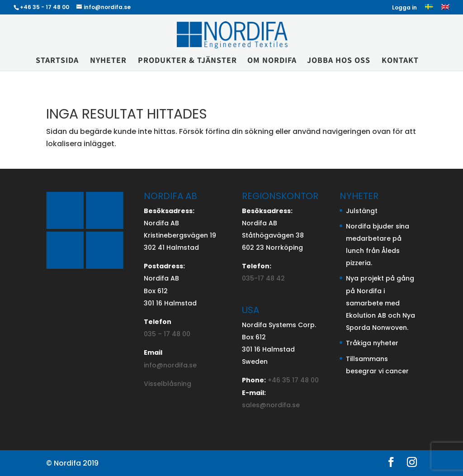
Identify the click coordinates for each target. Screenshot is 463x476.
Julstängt (362, 211)
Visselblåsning (168, 384)
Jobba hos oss (339, 61)
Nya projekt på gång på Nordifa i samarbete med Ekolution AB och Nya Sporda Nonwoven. (380, 303)
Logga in (404, 8)
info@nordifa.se (170, 365)
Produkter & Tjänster (187, 61)
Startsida (57, 61)
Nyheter (108, 61)
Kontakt (400, 61)
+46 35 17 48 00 (293, 380)
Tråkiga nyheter (372, 343)
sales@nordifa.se (271, 405)
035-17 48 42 (263, 278)
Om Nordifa (272, 61)
